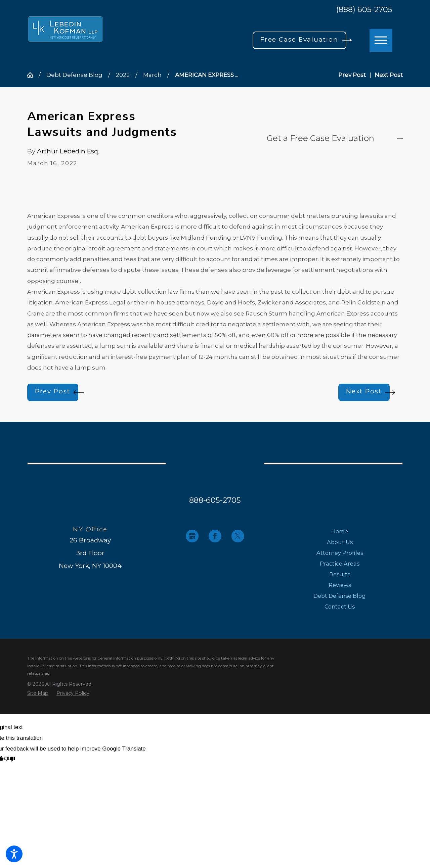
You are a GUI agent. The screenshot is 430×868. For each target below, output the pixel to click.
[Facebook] (215, 536)
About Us (340, 542)
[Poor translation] (9, 760)
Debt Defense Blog (74, 75)
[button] (14, 854)
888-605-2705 (215, 500)
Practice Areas (340, 564)
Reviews (340, 585)
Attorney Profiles (340, 553)
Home (340, 531)
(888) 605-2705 (364, 10)
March (152, 75)
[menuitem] (340, 531)
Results (340, 574)
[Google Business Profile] (192, 536)
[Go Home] (33, 75)
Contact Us (340, 607)
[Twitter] (238, 536)
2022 (123, 75)
